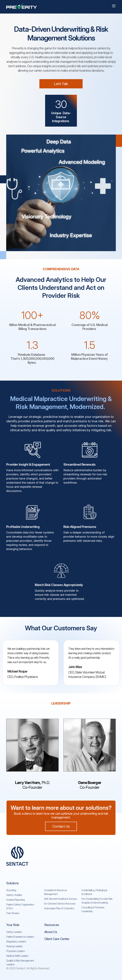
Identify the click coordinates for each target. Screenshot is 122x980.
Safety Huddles (14, 895)
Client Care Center (57, 939)
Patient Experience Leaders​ (20, 937)
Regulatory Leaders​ (16, 941)
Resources (52, 925)
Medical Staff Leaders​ (17, 956)
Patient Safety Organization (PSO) (20, 906)
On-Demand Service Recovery (60, 904)
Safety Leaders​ (14, 932)
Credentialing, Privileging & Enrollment (94, 892)
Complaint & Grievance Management (55, 892)
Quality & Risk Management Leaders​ (20, 962)
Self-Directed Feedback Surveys (60, 899)
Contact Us (61, 826)
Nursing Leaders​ (14, 946)
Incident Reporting (15, 900)
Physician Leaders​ (15, 951)
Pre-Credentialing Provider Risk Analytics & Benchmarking (97, 901)
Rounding (11, 890)
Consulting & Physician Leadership (93, 909)
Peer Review (13, 913)
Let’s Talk (61, 84)
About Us (51, 932)
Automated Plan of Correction (59, 908)
